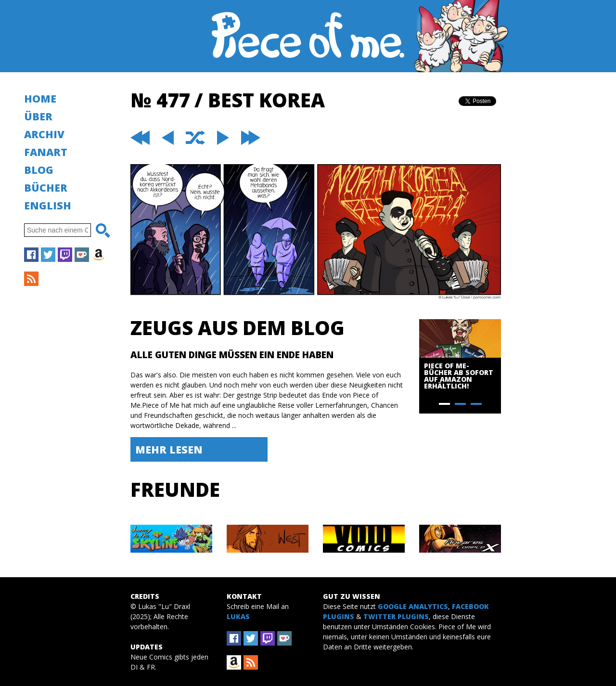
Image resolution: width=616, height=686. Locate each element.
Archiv (44, 134)
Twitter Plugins (396, 616)
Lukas (238, 616)
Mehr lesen (169, 449)
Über (38, 116)
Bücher (46, 188)
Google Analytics (413, 606)
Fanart (46, 152)
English (48, 205)
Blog (39, 170)
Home (40, 98)
